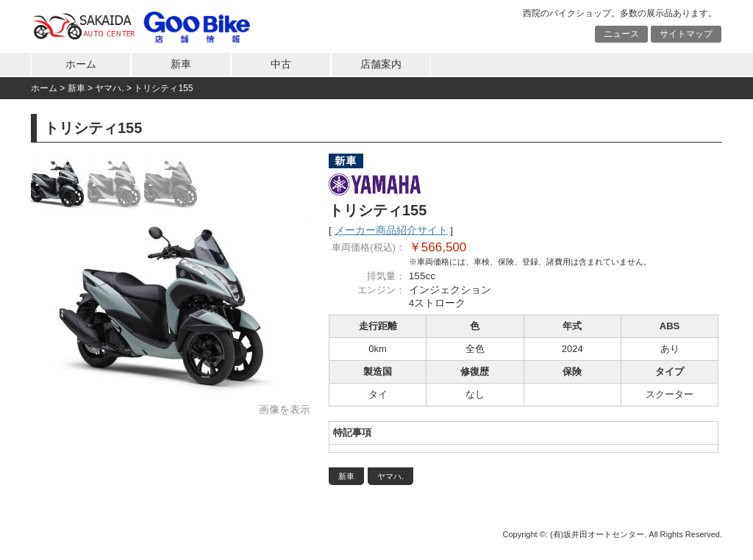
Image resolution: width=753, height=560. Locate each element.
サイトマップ (686, 34)
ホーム (81, 64)
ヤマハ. (109, 88)
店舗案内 (381, 64)
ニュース (621, 34)
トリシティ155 (163, 88)
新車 (181, 64)
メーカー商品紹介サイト (391, 230)
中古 (281, 64)
